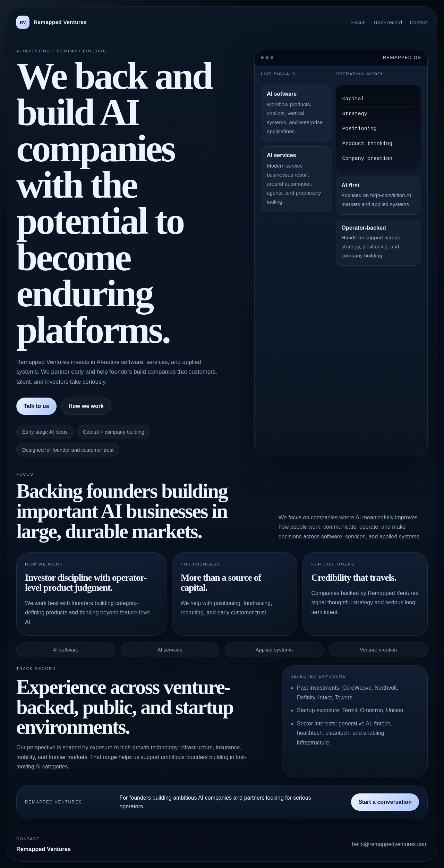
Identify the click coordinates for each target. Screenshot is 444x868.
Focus (358, 22)
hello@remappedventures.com (390, 844)
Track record (387, 22)
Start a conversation (385, 802)
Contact (419, 22)
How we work (86, 406)
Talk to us (36, 406)
